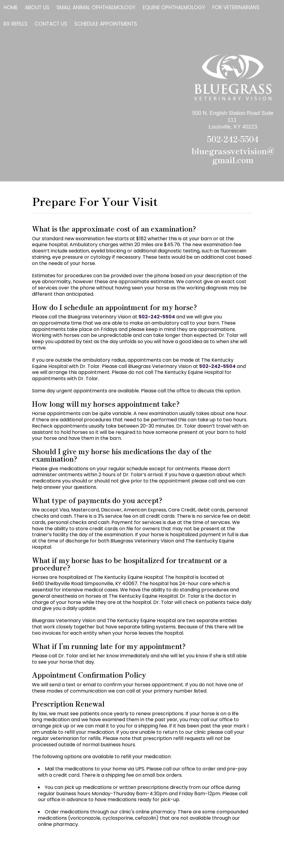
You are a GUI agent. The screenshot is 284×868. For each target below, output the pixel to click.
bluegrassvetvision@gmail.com (233, 155)
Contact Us (51, 24)
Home (11, 7)
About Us (37, 7)
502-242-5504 (233, 139)
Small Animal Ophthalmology (96, 7)
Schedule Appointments (106, 24)
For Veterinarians (236, 7)
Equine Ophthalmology (174, 7)
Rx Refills (16, 24)
